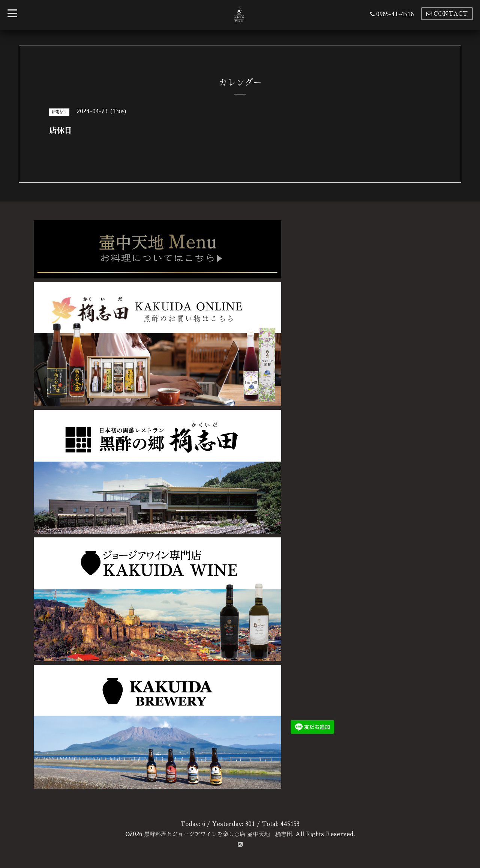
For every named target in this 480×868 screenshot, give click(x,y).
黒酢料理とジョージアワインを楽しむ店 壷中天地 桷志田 (218, 834)
